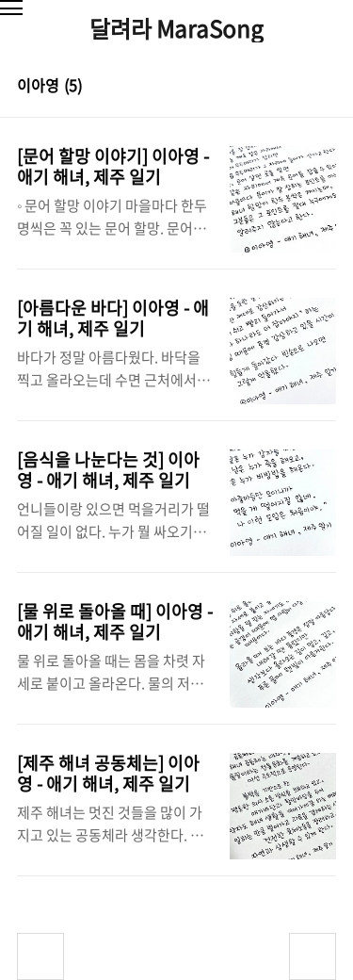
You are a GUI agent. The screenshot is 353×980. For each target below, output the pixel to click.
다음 (313, 956)
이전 (40, 956)
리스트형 (325, 87)
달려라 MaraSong (176, 28)
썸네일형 (298, 87)
